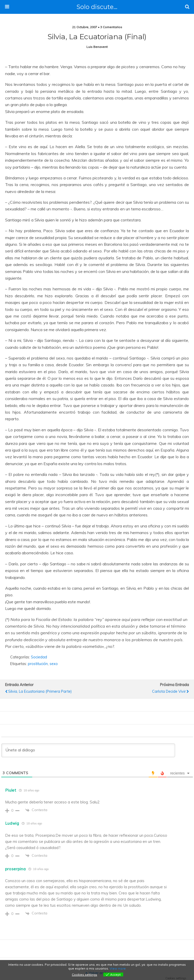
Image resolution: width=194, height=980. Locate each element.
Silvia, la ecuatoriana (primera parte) (40, 691)
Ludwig (12, 823)
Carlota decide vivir (169, 691)
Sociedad (39, 657)
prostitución (38, 664)
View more (118, 968)
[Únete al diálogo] (88, 750)
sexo (54, 664)
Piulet (11, 790)
